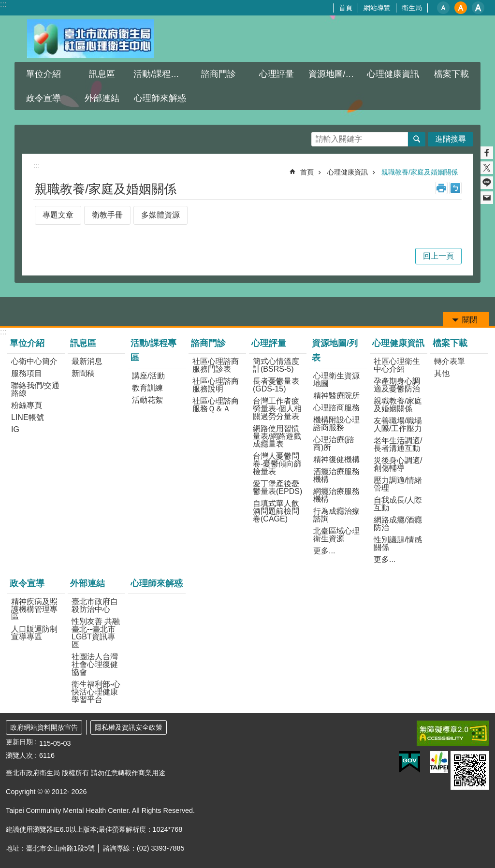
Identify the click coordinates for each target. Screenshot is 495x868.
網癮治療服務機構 (336, 495)
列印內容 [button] (441, 188)
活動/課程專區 (161, 74)
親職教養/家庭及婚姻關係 (420, 172)
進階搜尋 (451, 139)
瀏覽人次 (19, 755)
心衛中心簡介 (34, 361)
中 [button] (461, 8)
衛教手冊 (107, 215)
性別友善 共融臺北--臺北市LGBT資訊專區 (96, 633)
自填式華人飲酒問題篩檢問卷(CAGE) (276, 511)
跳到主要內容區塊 (5, 5)
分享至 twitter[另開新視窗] (487, 168)
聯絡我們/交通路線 (35, 389)
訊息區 (102, 74)
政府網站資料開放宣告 (44, 727)
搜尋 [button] (417, 139)
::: (3, 4)
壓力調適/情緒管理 (398, 484)
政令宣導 (44, 98)
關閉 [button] (470, 320)
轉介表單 (450, 361)
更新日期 (19, 742)
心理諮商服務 (336, 408)
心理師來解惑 (160, 98)
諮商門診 (218, 74)
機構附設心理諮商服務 (336, 424)
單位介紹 (44, 74)
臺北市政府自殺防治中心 (95, 605)
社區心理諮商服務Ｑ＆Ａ (216, 405)
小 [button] (443, 8)
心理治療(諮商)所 (334, 443)
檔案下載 (451, 74)
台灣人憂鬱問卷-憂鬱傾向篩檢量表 (277, 464)
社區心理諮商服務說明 (216, 385)
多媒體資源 (160, 215)
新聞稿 (83, 373)
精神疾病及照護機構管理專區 (34, 609)
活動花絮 (147, 400)
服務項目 (27, 373)
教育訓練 (147, 388)
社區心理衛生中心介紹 (397, 365)
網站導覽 (377, 8)
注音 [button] (455, 188)
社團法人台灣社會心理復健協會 (95, 664)
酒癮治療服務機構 (336, 475)
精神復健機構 (336, 459)
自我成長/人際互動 (398, 504)
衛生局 (412, 8)
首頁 (346, 8)
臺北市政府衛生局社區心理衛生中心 (90, 39)
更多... (324, 551)
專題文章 (58, 215)
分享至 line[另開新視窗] (487, 183)
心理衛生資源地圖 (336, 380)
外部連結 (102, 98)
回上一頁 (438, 256)
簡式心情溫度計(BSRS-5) (276, 365)
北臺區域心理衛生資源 (336, 535)
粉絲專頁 (27, 405)
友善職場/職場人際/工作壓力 (398, 425)
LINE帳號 (28, 417)
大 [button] (478, 8)
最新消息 (87, 361)
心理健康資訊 (393, 74)
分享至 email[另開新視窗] (487, 198)
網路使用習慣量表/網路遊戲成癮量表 (277, 436)
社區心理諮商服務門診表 (216, 365)
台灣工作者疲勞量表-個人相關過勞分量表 (277, 409)
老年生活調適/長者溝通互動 (398, 444)
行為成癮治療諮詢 (336, 515)
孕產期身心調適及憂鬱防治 (397, 385)
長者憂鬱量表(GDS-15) (276, 385)
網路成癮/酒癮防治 (398, 524)
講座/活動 (148, 376)
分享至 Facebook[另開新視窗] (487, 153)
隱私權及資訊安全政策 (129, 727)
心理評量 (277, 74)
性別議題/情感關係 (398, 543)
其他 (442, 373)
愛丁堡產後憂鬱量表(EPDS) (277, 487)
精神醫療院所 (336, 396)
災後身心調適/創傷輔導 (398, 464)
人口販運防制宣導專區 (34, 633)
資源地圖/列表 (336, 74)
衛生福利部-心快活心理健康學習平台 (96, 692)
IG (15, 429)
